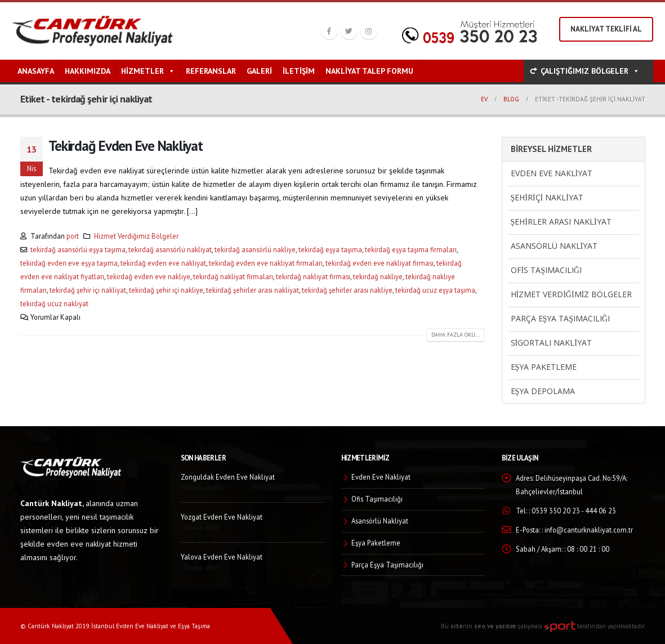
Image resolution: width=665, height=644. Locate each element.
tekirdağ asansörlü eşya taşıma (78, 249)
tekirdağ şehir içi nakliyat (88, 290)
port (73, 236)
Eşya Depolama (543, 391)
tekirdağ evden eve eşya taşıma (69, 263)
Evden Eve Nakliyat (552, 173)
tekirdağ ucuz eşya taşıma (435, 290)
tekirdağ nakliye (378, 276)
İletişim (299, 71)
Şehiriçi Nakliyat (547, 197)
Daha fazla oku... (456, 335)
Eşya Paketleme (544, 367)
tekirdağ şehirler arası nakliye (347, 290)
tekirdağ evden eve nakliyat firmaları (266, 263)
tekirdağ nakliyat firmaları (233, 276)
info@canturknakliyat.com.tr (589, 530)
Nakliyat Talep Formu (369, 71)
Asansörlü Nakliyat (554, 246)
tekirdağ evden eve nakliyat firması (380, 263)
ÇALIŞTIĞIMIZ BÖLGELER (590, 71)
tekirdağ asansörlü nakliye (255, 249)
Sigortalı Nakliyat (551, 343)
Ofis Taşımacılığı (546, 270)
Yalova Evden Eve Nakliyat (222, 557)
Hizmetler (148, 71)
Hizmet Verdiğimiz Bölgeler (136, 236)
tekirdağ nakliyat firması (313, 276)
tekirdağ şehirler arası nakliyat (253, 290)
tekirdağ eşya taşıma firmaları (411, 249)
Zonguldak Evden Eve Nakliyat (228, 477)
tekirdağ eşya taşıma (330, 249)
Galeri (259, 71)
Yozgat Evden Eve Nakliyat (222, 517)
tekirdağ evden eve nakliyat (163, 263)
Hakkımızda (88, 71)
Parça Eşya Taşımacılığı (561, 318)
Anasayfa (36, 71)
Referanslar (211, 71)
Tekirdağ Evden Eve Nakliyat (126, 146)
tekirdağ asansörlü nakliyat (170, 249)
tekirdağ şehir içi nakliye (166, 290)
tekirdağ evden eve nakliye (149, 276)
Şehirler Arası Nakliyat (561, 222)
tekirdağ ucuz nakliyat (54, 303)
